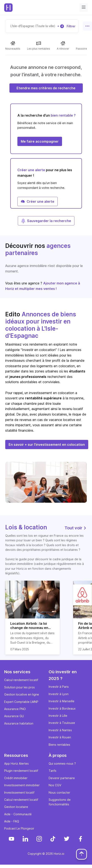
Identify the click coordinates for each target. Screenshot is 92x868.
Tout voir (76, 528)
